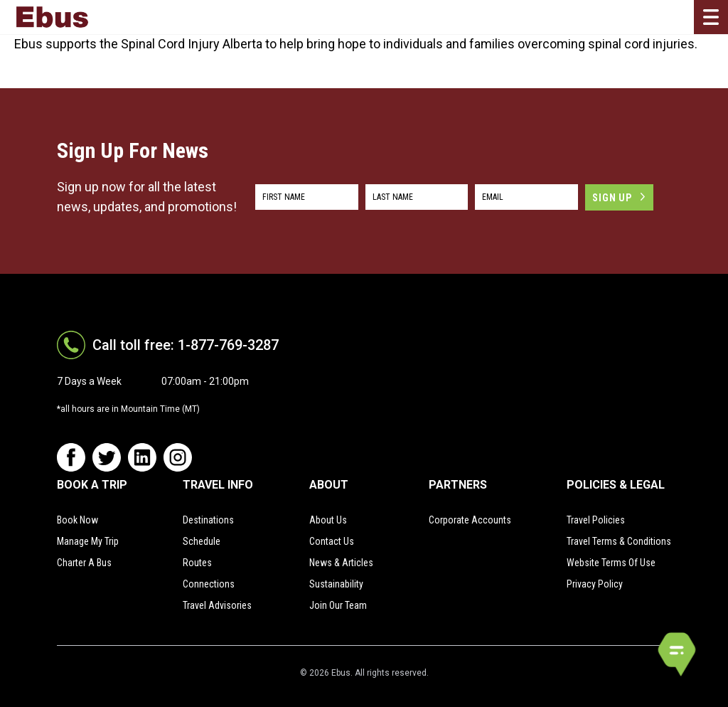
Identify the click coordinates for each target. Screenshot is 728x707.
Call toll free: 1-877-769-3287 (186, 345)
